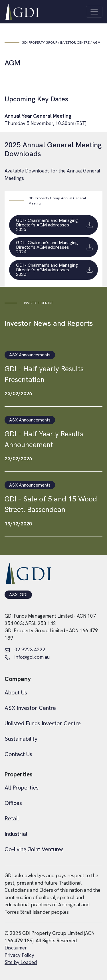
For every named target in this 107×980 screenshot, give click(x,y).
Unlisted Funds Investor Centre (43, 723)
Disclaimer (16, 948)
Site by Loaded (21, 962)
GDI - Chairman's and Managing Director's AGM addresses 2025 (55, 225)
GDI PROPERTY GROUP (39, 43)
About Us (16, 692)
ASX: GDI (18, 595)
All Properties (22, 788)
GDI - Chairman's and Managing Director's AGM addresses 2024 (55, 247)
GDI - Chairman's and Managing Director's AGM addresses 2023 (55, 270)
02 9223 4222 (25, 650)
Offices (13, 803)
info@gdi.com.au (27, 657)
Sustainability (21, 739)
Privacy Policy (19, 955)
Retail (12, 818)
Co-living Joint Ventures (34, 849)
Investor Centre (75, 43)
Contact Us (18, 754)
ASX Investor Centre (30, 708)
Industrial (16, 834)
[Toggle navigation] (94, 12)
